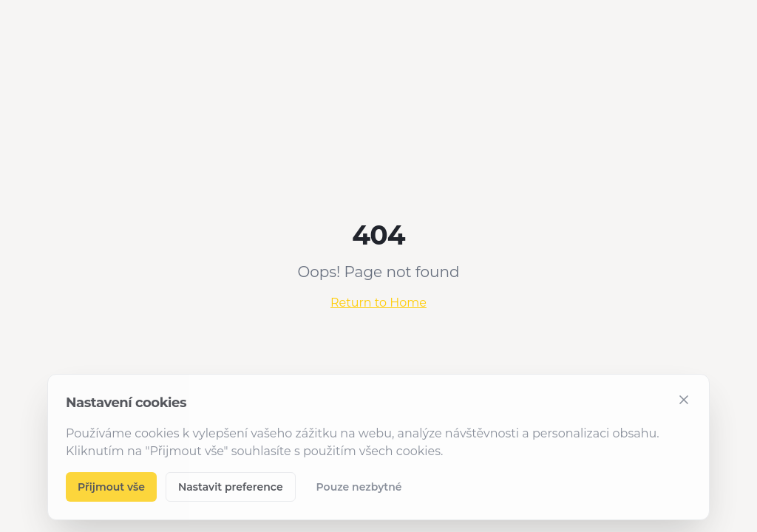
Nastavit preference (231, 487)
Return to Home (378, 303)
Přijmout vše (111, 487)
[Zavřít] (684, 400)
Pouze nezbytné (359, 487)
